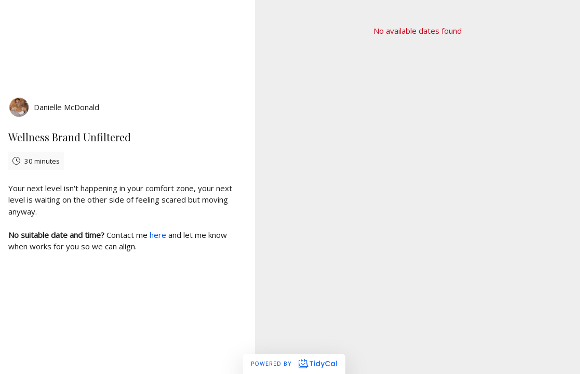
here (158, 235)
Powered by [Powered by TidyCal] (294, 364)
